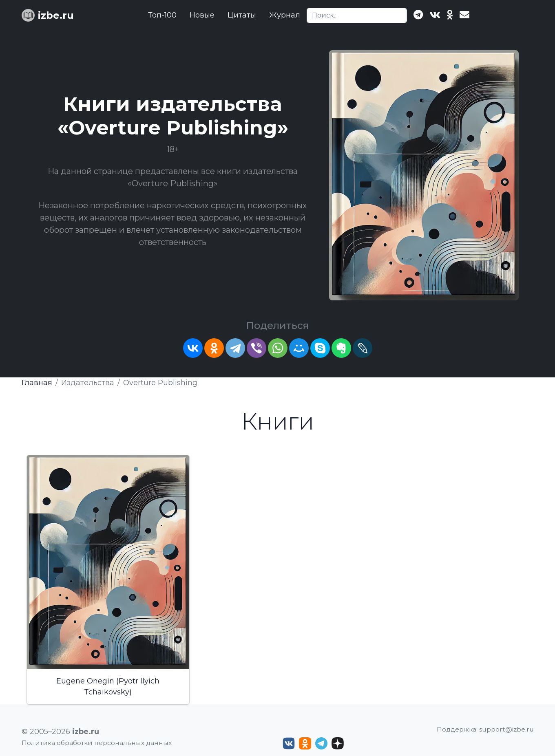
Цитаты (242, 15)
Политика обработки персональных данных (97, 743)
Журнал (285, 15)
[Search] (357, 15)
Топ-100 (162, 15)
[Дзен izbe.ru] (338, 743)
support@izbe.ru (506, 729)
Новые (202, 15)
